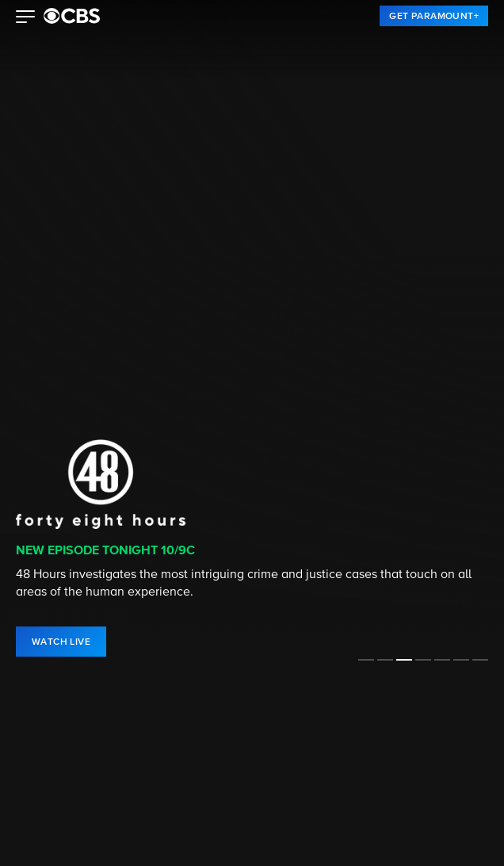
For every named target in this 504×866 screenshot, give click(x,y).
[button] (26, 18)
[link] (434, 16)
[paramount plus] (72, 16)
